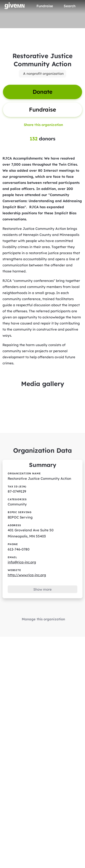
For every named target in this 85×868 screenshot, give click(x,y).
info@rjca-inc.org (22, 562)
